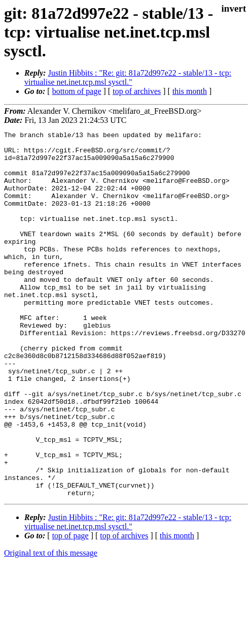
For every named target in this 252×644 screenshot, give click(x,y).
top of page (70, 609)
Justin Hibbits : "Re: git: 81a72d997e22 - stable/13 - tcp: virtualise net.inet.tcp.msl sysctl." (128, 77)
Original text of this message (51, 626)
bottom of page (77, 91)
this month (190, 91)
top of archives (137, 91)
